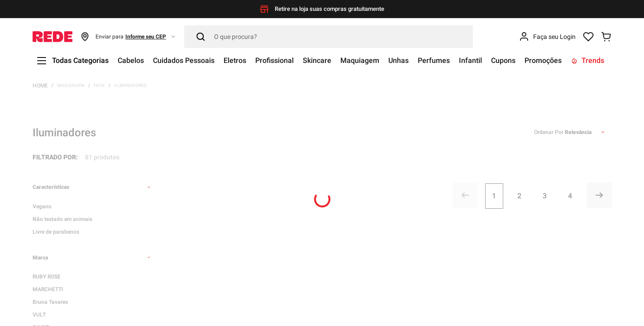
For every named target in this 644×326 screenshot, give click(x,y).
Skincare (317, 60)
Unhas (398, 60)
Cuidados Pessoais (184, 60)
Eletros (235, 60)
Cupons (503, 60)
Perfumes (434, 60)
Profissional (274, 60)
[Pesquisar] (329, 37)
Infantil (470, 60)
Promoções (543, 60)
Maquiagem (360, 60)
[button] (128, 37)
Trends (587, 60)
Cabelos (131, 60)
